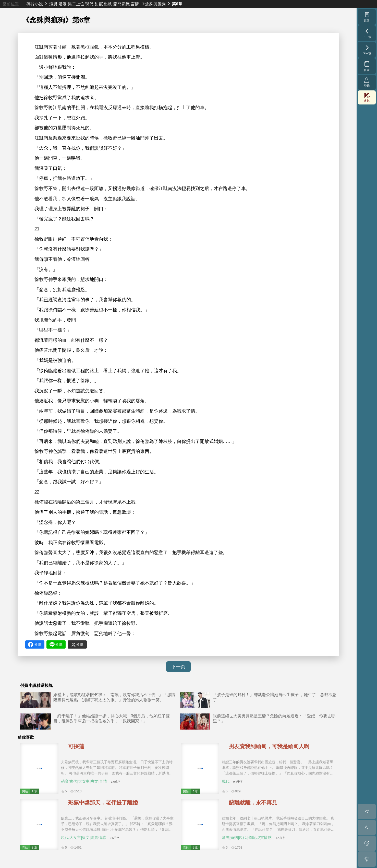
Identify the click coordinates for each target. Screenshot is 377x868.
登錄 (367, 82)
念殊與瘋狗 (155, 4)
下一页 (178, 667)
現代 (89, 4)
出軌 (108, 4)
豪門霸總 (121, 4)
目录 (367, 66)
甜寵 (99, 4)
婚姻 (63, 4)
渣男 (53, 4)
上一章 (367, 33)
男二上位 (76, 4)
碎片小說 (35, 4)
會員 (367, 97)
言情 (135, 4)
